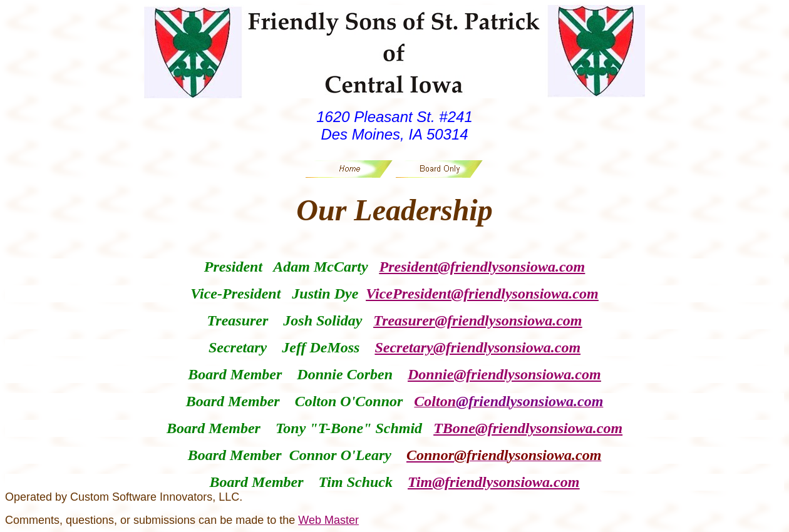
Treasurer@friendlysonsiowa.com (477, 320)
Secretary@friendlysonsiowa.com (477, 347)
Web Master (328, 520)
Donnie (431, 374)
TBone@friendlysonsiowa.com (528, 428)
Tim (420, 482)
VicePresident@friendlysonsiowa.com (482, 294)
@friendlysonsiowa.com (527, 374)
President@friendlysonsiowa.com (482, 267)
